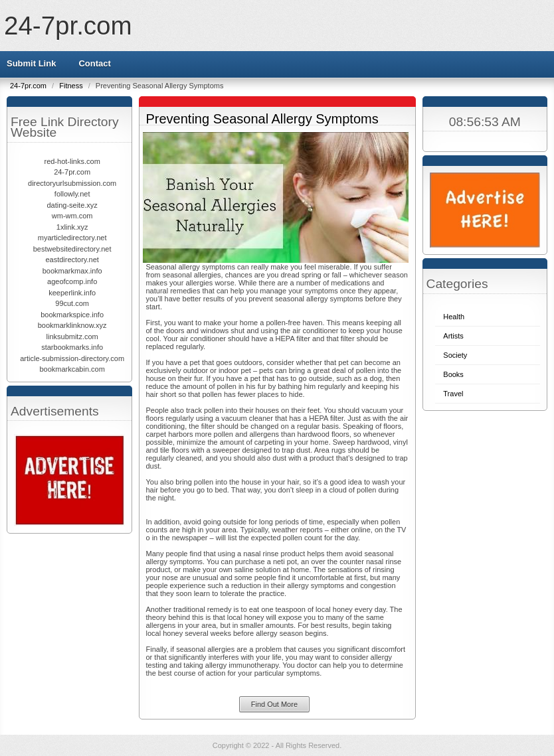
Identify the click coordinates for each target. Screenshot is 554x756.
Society (455, 355)
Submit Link (31, 63)
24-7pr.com (68, 26)
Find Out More (274, 704)
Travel (453, 394)
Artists (453, 336)
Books (453, 374)
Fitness (72, 86)
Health (454, 317)
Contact (94, 63)
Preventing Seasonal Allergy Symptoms (262, 119)
